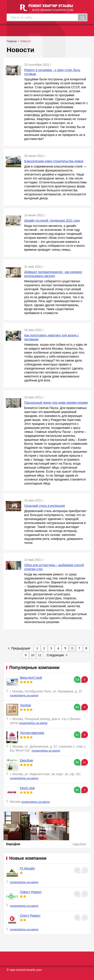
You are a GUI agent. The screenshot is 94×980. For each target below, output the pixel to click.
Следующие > (57, 655)
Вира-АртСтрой (31, 678)
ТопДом (25, 705)
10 (33, 655)
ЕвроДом (26, 760)
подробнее (79, 844)
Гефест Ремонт (31, 892)
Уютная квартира (32, 733)
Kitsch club (27, 788)
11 (40, 655)
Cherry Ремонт (30, 916)
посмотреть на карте (24, 695)
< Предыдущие (19, 648)
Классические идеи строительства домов (54, 161)
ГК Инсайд (27, 868)
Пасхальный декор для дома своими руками (56, 403)
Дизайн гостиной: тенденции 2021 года (52, 220)
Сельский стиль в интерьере (45, 506)
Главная (12, 41)
